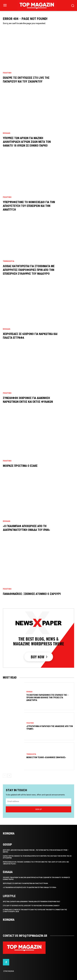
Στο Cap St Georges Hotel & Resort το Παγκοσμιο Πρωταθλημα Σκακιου (31, 906)
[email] (38, 801)
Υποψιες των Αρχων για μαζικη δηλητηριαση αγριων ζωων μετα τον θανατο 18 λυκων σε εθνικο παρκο (27, 142)
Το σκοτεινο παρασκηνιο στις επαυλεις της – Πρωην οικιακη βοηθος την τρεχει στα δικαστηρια (47, 698)
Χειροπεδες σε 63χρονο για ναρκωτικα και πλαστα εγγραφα (25, 883)
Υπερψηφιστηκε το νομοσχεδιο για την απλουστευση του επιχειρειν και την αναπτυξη (29, 206)
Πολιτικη (7, 73)
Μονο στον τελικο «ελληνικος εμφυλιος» (46, 757)
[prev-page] (5, 776)
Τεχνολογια (9, 261)
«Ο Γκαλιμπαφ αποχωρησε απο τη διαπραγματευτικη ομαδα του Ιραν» (30, 887)
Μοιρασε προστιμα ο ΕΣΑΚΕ (20, 466)
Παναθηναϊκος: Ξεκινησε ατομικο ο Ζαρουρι (32, 594)
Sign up (38, 809)
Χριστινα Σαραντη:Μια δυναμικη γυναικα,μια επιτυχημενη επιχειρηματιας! (32, 902)
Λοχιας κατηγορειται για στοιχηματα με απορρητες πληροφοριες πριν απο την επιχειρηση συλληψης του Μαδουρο (29, 270)
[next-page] (9, 776)
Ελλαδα (7, 133)
